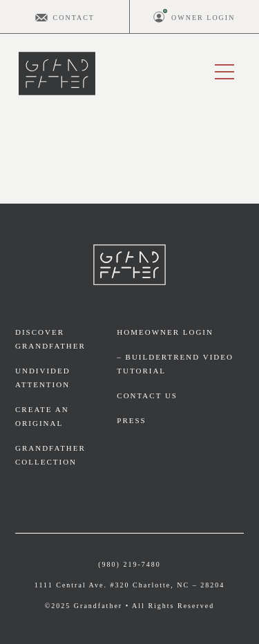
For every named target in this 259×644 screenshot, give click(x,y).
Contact (74, 18)
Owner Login (203, 18)
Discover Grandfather (50, 339)
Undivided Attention (43, 378)
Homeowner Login (165, 332)
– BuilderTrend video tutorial (175, 364)
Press (131, 420)
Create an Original (42, 416)
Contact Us (147, 396)
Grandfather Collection (50, 455)
